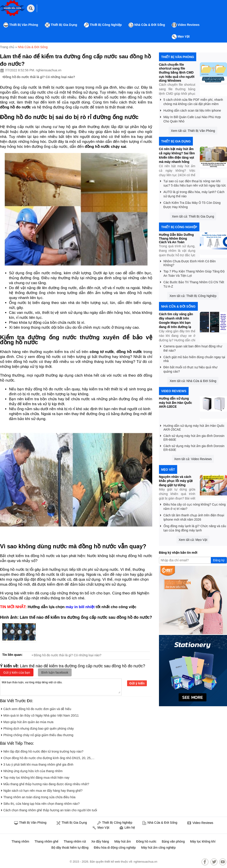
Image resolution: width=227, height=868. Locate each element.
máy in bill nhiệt (80, 607)
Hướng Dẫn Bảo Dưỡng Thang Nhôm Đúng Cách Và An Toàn (176, 238)
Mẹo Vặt (181, 37)
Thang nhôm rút (75, 841)
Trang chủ (7, 47)
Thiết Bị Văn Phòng (21, 25)
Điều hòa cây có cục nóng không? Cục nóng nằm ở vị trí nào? (193, 506)
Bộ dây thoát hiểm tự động (70, 848)
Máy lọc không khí (203, 841)
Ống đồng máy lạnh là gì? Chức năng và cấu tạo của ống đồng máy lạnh (193, 527)
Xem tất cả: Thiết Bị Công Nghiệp (193, 296)
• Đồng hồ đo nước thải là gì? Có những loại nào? (67, 655)
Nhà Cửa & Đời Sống (147, 25)
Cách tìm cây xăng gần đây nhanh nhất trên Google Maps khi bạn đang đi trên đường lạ (176, 320)
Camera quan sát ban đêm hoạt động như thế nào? (191, 348)
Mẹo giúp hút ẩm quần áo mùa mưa (27, 721)
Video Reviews (186, 25)
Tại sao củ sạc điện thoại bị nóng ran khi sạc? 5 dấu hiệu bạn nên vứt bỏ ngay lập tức (193, 182)
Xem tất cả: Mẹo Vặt (193, 540)
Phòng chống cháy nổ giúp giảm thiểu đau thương (37, 734)
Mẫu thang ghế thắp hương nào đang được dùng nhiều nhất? (45, 783)
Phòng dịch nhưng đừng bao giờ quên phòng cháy (37, 728)
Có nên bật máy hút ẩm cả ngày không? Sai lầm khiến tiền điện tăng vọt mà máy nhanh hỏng (177, 155)
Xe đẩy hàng (100, 841)
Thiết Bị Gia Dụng (61, 25)
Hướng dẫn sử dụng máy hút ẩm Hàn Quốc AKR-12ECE (175, 403)
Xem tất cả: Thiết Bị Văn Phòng (193, 131)
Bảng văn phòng (173, 841)
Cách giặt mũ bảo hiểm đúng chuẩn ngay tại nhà (193, 358)
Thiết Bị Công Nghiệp (103, 25)
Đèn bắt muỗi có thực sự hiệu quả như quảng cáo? (189, 369)
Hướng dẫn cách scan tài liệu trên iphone (191, 110)
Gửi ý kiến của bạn (17, 672)
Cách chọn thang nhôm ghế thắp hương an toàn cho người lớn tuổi (49, 809)
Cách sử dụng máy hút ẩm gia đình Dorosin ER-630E (192, 447)
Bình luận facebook (55, 672)
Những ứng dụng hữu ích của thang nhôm (32, 770)
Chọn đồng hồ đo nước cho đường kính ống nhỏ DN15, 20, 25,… (48, 757)
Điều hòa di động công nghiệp (115, 848)
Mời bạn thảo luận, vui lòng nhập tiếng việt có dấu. (61, 687)
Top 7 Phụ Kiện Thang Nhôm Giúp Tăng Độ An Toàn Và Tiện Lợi (192, 273)
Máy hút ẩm (122, 841)
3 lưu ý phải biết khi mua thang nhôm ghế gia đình (37, 764)
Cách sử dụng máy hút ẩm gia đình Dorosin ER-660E (192, 437)
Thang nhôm (20, 841)
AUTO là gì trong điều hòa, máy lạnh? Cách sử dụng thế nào (192, 193)
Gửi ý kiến (137, 683)
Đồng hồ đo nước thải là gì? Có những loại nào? (39, 77)
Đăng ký (219, 560)
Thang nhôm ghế (46, 841)
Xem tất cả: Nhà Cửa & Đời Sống (193, 381)
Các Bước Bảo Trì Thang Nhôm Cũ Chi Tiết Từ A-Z (192, 283)
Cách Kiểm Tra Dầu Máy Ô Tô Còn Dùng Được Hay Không (190, 204)
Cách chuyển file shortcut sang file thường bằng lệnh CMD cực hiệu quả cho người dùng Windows (177, 73)
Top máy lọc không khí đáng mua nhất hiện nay (35, 777)
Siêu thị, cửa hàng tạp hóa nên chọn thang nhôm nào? (40, 803)
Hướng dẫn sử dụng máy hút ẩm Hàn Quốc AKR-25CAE (192, 427)
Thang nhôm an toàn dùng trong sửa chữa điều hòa (38, 796)
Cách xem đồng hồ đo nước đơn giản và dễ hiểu (36, 708)
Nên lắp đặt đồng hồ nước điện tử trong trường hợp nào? (42, 751)
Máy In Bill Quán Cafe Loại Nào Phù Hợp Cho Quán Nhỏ (191, 118)
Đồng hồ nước (146, 841)
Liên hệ (127, 828)
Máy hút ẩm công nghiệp (159, 848)
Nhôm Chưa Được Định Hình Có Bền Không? (188, 262)
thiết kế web (112, 862)
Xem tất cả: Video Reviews (193, 459)
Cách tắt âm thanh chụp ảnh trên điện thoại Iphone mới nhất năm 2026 (192, 517)
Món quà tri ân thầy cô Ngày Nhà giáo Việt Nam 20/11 (40, 715)
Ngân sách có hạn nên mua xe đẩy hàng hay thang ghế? (42, 790)
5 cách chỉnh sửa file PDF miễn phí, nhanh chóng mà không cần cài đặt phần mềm (192, 101)
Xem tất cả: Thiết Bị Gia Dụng (193, 216)
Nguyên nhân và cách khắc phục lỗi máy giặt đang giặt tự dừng (176, 481)
